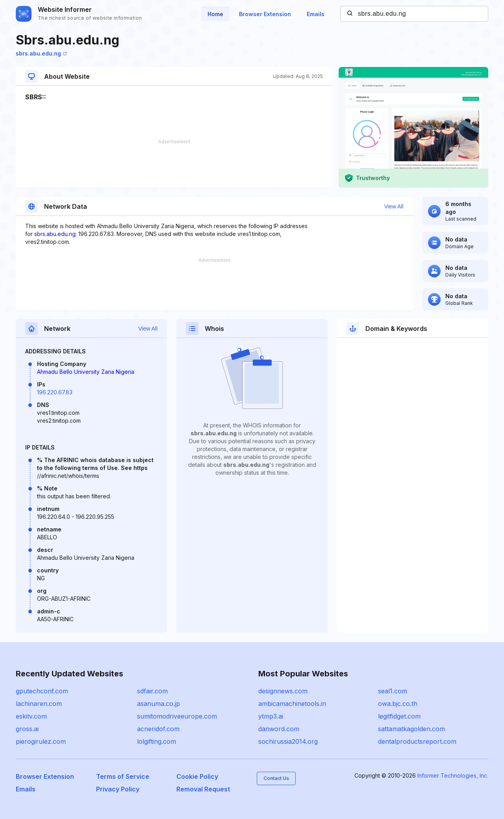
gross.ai (27, 729)
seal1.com (393, 691)
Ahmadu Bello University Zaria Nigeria (86, 372)
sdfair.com (152, 691)
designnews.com (283, 691)
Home (215, 14)
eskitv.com (31, 716)
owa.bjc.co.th (398, 704)
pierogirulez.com (41, 741)
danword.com (279, 729)
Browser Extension (265, 14)
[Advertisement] (174, 163)
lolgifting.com (157, 741)
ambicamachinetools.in (292, 704)
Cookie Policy (197, 776)
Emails (316, 14)
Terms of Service (123, 776)
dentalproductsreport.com (417, 741)
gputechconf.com (42, 691)
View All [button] (394, 206)
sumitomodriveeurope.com (177, 716)
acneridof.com (158, 729)
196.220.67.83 (55, 392)
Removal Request (203, 789)
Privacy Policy (118, 789)
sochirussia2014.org (288, 741)
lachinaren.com (39, 704)
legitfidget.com (399, 716)
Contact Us (276, 778)
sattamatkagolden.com (411, 729)
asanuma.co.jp (158, 704)
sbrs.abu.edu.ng (41, 53)
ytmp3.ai (271, 716)
